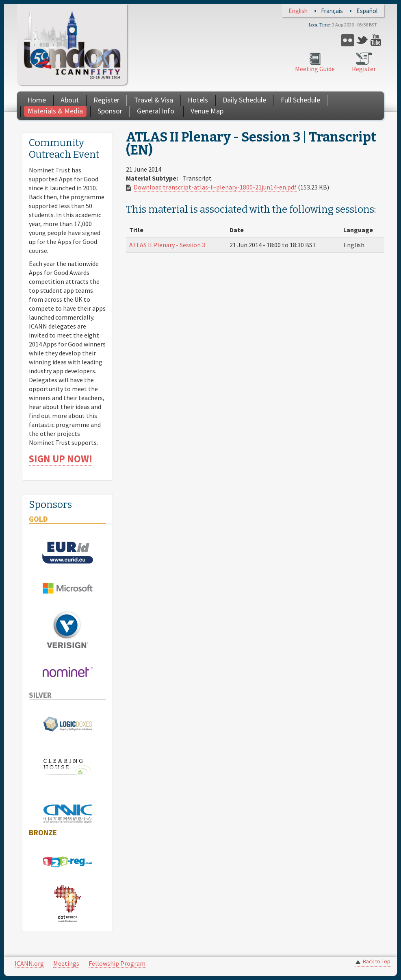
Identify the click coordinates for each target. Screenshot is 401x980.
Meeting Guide (315, 69)
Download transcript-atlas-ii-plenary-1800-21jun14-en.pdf (215, 187)
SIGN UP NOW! (61, 459)
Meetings (66, 963)
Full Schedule (300, 100)
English (298, 11)
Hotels (198, 100)
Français (332, 11)
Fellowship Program (117, 963)
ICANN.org (29, 963)
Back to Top (377, 961)
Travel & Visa (154, 100)
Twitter (362, 40)
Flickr (348, 40)
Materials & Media (55, 111)
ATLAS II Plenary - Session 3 (167, 245)
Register (364, 69)
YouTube (377, 40)
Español (367, 11)
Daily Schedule (244, 100)
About (70, 100)
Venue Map (207, 111)
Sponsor (110, 111)
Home (37, 100)
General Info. (156, 111)
